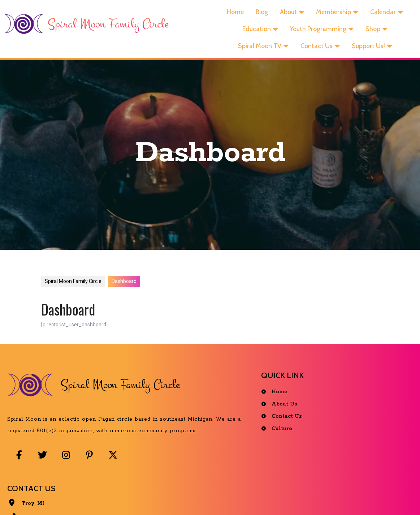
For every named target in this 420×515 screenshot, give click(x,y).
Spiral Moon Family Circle (73, 292)
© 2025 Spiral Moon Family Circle (212, 498)
